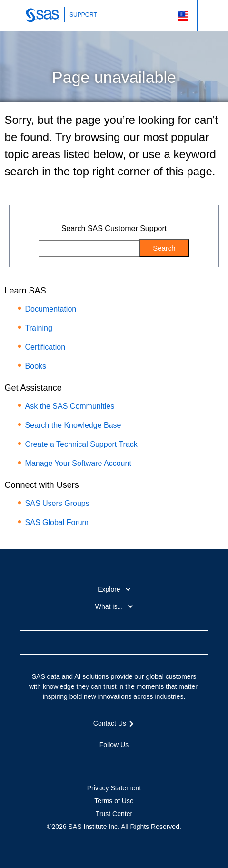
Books (36, 366)
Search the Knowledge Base (73, 425)
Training (39, 328)
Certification (45, 347)
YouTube (131, 761)
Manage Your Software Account (78, 463)
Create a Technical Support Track (81, 444)
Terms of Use (114, 801)
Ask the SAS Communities (70, 406)
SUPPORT (83, 15)
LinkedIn (114, 761)
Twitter (97, 761)
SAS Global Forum (57, 522)
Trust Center (114, 814)
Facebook (80, 761)
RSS (148, 761)
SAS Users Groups (57, 503)
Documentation (51, 309)
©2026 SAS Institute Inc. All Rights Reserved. (114, 827)
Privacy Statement (114, 788)
